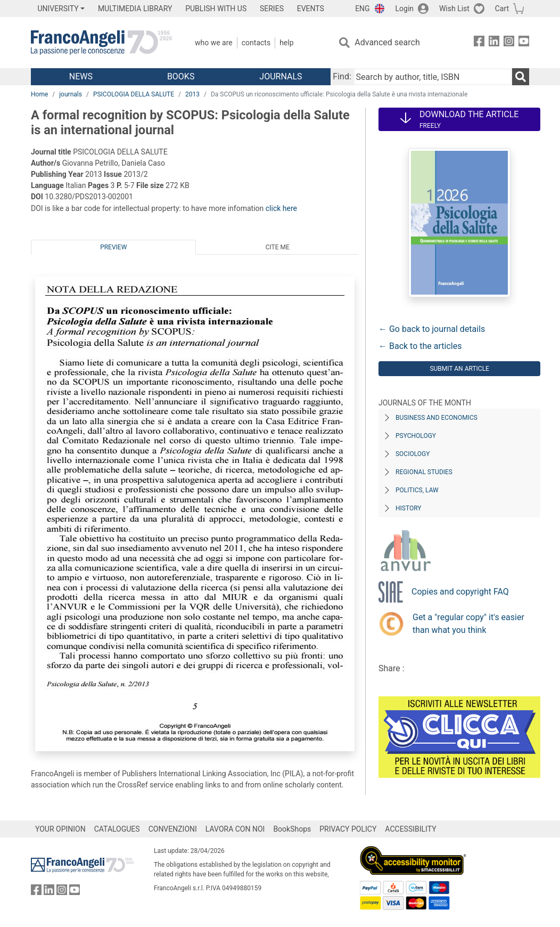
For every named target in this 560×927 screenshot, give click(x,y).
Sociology (413, 454)
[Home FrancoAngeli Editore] (101, 43)
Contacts (256, 43)
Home (39, 94)
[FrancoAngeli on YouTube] (524, 43)
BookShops (292, 829)
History (409, 508)
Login (405, 9)
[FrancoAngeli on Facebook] (479, 43)
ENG (362, 9)
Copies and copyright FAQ (460, 592)
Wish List (454, 9)
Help (286, 43)
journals (71, 94)
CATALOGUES (117, 829)
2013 (192, 94)
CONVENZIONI (173, 829)
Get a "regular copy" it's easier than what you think (468, 624)
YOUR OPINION (60, 829)
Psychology (416, 436)
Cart (502, 9)
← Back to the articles (420, 346)
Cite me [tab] (278, 247)
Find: (342, 76)
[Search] (521, 77)
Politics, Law (417, 490)
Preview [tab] (113, 247)
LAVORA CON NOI (235, 829)
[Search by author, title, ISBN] (433, 77)
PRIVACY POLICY (348, 829)
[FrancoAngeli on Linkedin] (494, 43)
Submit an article (459, 369)
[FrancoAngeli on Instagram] (509, 43)
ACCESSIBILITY (410, 829)
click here (281, 208)
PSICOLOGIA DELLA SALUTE (134, 94)
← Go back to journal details (432, 329)
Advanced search (387, 42)
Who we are (214, 43)
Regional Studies (424, 472)
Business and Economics (437, 418)
